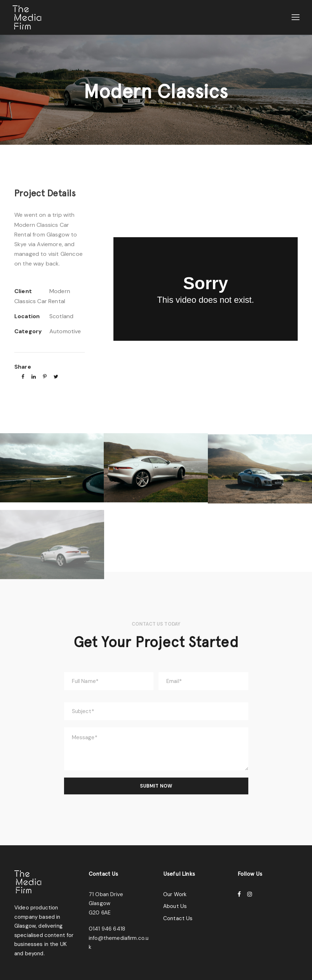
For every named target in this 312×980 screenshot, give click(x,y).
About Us (174, 903)
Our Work (175, 892)
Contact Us (177, 916)
